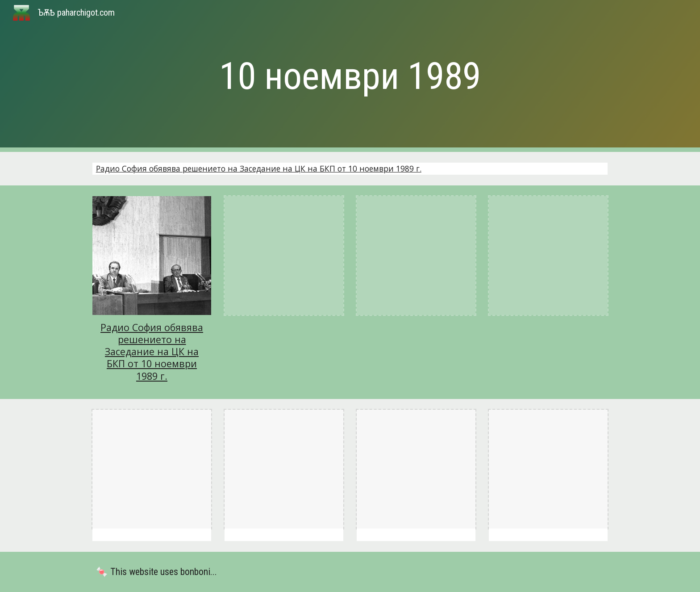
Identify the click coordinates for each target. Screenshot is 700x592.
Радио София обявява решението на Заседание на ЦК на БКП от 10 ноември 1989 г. (259, 168)
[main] (350, 76)
